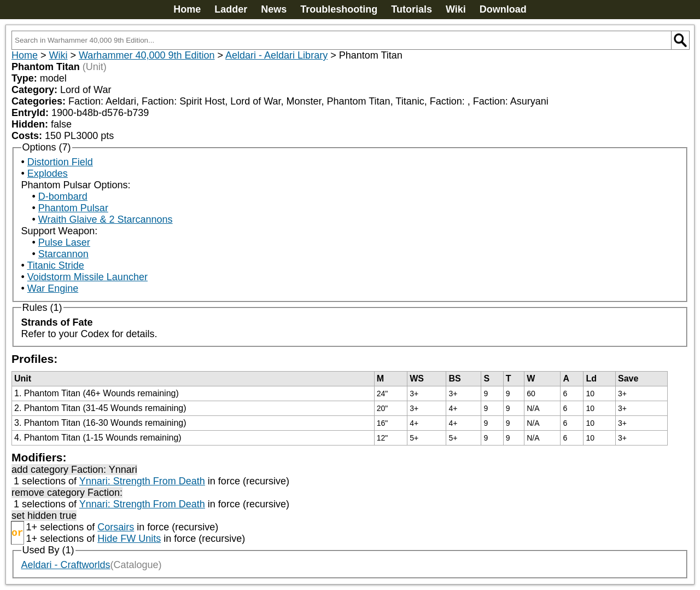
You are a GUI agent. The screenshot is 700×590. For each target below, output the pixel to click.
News (274, 9)
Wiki (456, 9)
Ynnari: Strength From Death (142, 481)
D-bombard (63, 196)
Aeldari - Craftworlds (66, 565)
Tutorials (412, 9)
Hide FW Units (129, 539)
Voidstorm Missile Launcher (87, 277)
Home (187, 9)
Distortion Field (60, 162)
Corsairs (116, 527)
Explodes (48, 173)
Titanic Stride (55, 265)
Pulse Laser (64, 242)
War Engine (53, 288)
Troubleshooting (339, 9)
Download (503, 9)
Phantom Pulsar (73, 208)
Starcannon (63, 254)
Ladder (231, 9)
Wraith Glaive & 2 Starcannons (106, 219)
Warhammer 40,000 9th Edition (147, 55)
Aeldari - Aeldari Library (276, 55)
